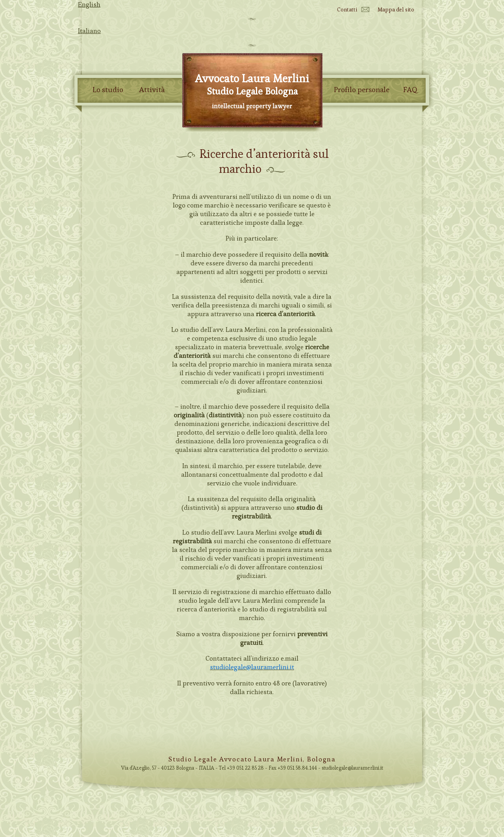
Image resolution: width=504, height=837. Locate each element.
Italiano (89, 31)
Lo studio (108, 90)
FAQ (410, 90)
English (89, 4)
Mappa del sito (396, 9)
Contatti (347, 9)
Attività (152, 90)
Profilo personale (362, 90)
